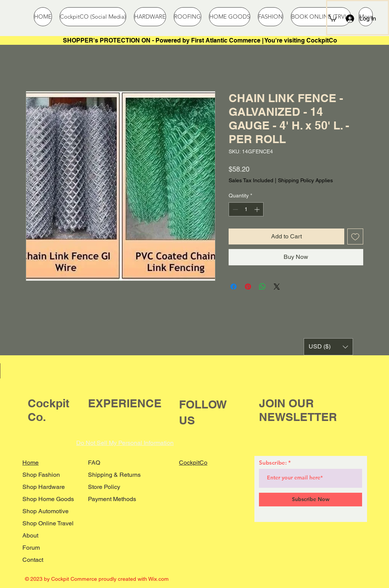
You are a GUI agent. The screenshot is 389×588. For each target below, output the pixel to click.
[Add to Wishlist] (355, 236)
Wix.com (158, 579)
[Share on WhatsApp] (262, 287)
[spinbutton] (246, 209)
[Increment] (258, 209)
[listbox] (328, 347)
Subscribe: (273, 463)
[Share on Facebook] (234, 287)
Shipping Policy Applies (305, 180)
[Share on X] (277, 287)
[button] (333, 18)
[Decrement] (234, 209)
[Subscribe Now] (311, 500)
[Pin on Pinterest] (248, 287)
